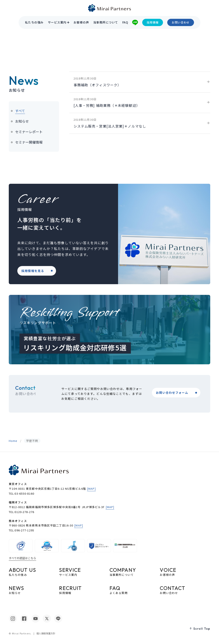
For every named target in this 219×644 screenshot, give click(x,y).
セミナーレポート (29, 132)
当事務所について (106, 22)
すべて (20, 111)
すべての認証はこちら (22, 558)
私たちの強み (34, 22)
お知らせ (22, 121)
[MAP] (91, 489)
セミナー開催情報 (29, 142)
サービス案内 (57, 22)
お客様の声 (81, 22)
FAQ (125, 22)
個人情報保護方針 (46, 633)
